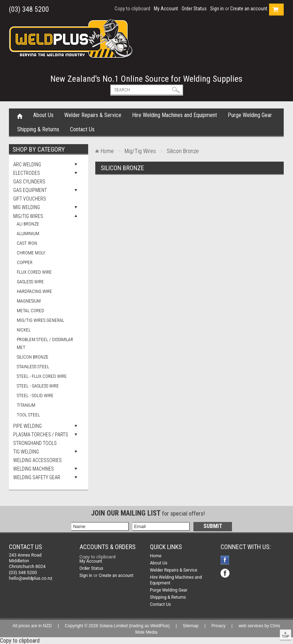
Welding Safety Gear (37, 477)
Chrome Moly (31, 253)
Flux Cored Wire (34, 272)
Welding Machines (34, 469)
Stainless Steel (33, 367)
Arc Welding (27, 164)
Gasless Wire (30, 282)
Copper (25, 262)
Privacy (219, 626)
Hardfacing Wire (34, 291)
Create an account (249, 9)
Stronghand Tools (35, 443)
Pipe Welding (27, 426)
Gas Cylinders (29, 182)
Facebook (226, 561)
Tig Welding (26, 452)
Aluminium (28, 234)
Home (20, 116)
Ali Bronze (28, 224)
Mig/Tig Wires (28, 216)
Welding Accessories (37, 460)
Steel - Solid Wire (35, 395)
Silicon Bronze (33, 357)
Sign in (217, 9)
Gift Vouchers (30, 199)
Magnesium (29, 301)
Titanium (26, 405)
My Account (166, 9)
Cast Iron (27, 243)
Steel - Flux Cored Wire (42, 376)
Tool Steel (28, 415)
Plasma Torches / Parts (41, 435)
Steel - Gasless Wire (38, 386)
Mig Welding (27, 207)
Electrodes (27, 173)
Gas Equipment (30, 190)
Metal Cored (31, 311)
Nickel (24, 330)
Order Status (194, 9)
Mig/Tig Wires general (41, 320)
